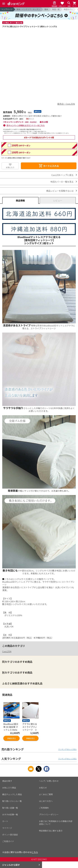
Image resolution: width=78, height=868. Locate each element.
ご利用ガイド (8, 841)
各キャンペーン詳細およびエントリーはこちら (26, 125)
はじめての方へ (46, 801)
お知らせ (43, 788)
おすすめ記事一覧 (10, 814)
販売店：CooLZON (66, 104)
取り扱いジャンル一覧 (12, 801)
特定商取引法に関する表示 (51, 831)
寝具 (46, 9)
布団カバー (68, 9)
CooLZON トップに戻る (62, 175)
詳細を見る (11, 738)
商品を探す (7, 781)
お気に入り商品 (9, 788)
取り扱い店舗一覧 (10, 808)
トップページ (7, 9)
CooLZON (7, 651)
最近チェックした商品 (12, 794)
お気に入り (10, 167)
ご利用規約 (44, 808)
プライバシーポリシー (49, 814)
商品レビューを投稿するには (60, 191)
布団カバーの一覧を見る (62, 182)
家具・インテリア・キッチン (28, 9)
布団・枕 (56, 9)
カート (5, 821)
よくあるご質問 (46, 794)
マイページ (7, 828)
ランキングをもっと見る (67, 749)
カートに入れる (49, 166)
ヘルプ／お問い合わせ (49, 781)
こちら (35, 852)
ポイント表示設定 (10, 835)
